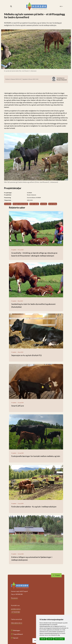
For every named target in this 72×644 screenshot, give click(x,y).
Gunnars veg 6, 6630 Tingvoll (19, 591)
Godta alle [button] (43, 639)
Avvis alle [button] (50, 639)
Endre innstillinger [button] (59, 639)
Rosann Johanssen (32, 195)
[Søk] (11, 6)
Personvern (14, 598)
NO (61, 6)
